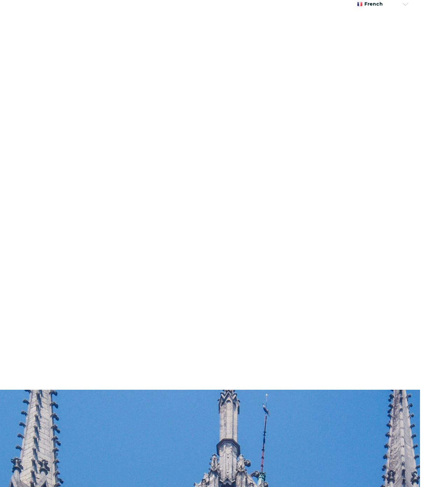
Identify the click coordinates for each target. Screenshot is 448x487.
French (370, 4)
